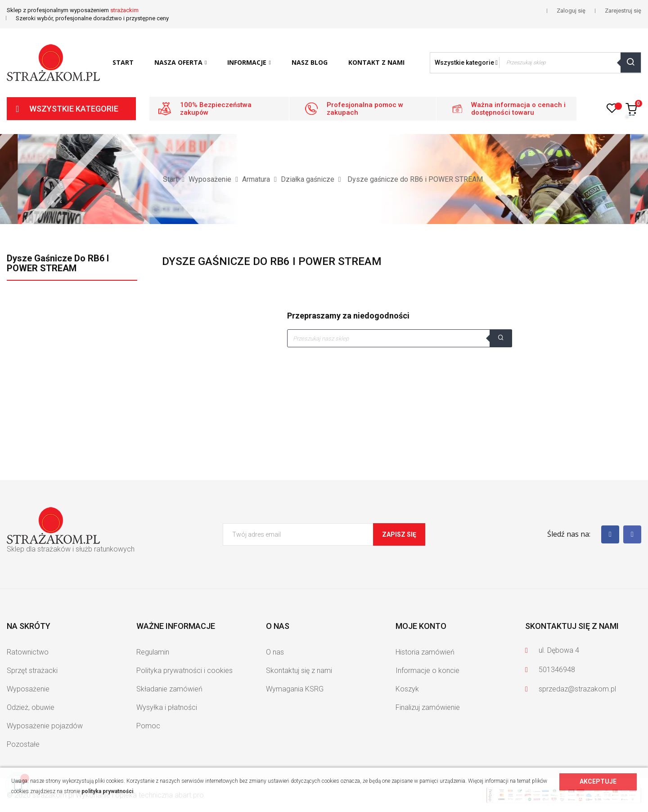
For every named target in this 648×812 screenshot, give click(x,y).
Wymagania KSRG (295, 689)
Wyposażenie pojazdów (45, 726)
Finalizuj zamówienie (428, 707)
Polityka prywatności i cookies (184, 671)
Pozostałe (23, 744)
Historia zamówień (425, 652)
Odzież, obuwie (31, 707)
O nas (275, 652)
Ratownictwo (28, 652)
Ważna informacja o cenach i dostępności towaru (518, 109)
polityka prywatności (107, 791)
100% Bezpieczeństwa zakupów (216, 109)
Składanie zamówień (169, 689)
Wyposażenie (28, 689)
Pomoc (148, 726)
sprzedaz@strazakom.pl (577, 689)
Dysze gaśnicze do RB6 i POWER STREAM (58, 263)
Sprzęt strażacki (32, 671)
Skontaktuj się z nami (299, 671)
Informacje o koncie (427, 671)
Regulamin (153, 652)
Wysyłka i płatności (167, 707)
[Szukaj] (400, 338)
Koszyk (407, 689)
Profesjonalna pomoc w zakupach (365, 109)
